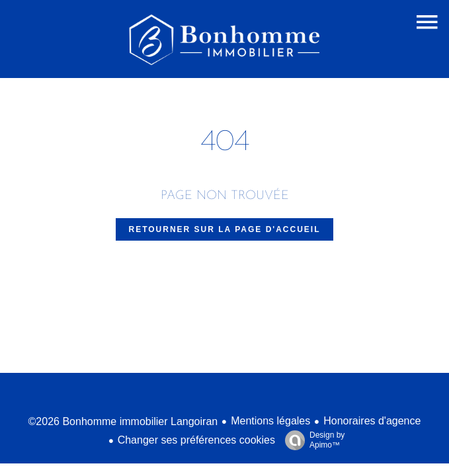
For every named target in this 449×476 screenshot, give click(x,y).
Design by (311, 440)
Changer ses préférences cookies (196, 440)
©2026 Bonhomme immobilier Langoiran (123, 421)
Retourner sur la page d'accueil (225, 229)
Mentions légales (270, 421)
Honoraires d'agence (372, 421)
